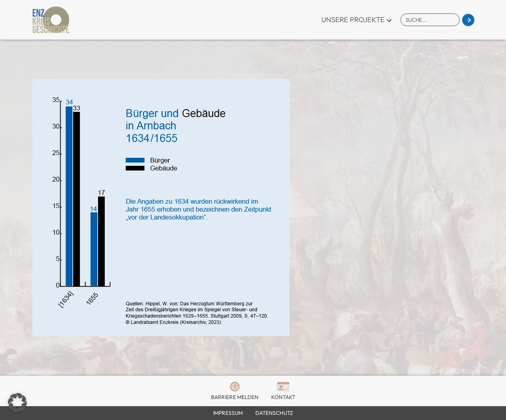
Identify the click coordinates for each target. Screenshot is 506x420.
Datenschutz (274, 413)
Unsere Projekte (353, 20)
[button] (17, 403)
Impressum (228, 413)
